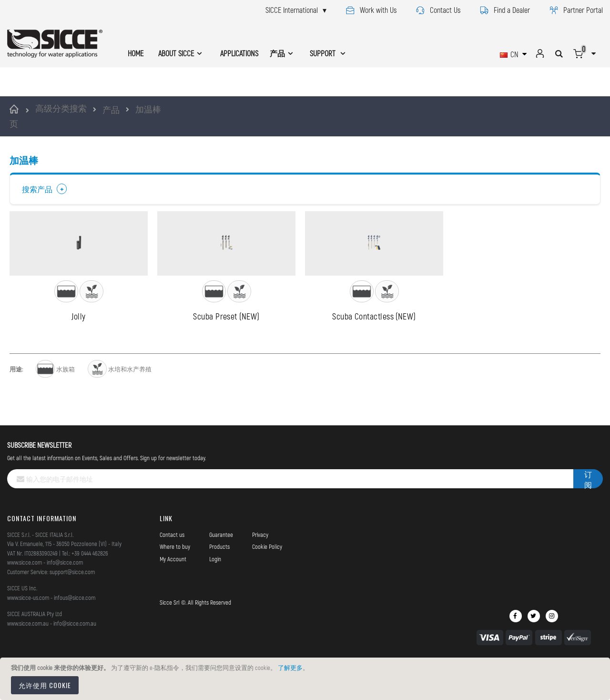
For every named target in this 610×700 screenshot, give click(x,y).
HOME (136, 53)
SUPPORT (324, 53)
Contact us (172, 568)
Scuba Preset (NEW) (226, 350)
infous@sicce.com (75, 631)
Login (215, 593)
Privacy (260, 568)
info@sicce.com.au (75, 657)
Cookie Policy (267, 580)
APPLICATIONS (239, 53)
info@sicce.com (65, 596)
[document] (306, 679)
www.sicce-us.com (28, 631)
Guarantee (221, 568)
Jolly (78, 350)
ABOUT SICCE (176, 53)
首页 (15, 116)
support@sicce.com (72, 606)
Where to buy (175, 580)
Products (219, 580)
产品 (111, 110)
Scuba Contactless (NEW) (374, 350)
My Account (173, 593)
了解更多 (290, 668)
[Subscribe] (588, 513)
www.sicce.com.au (28, 657)
